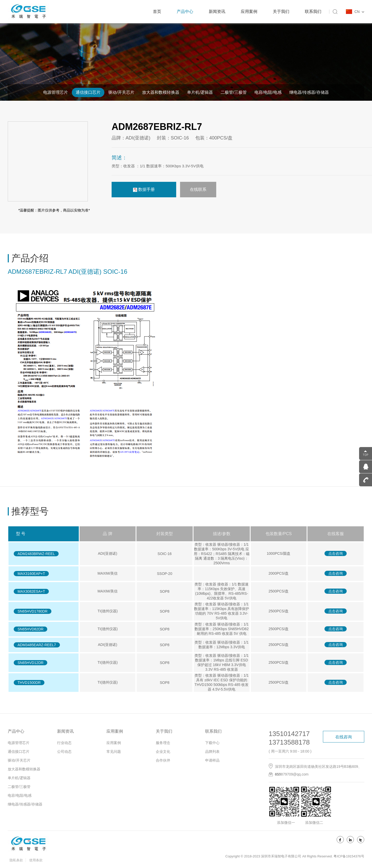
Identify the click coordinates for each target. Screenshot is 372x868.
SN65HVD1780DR (33, 611)
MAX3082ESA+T (31, 591)
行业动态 (64, 743)
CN (359, 12)
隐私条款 (16, 860)
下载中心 (212, 743)
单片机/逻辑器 (200, 92)
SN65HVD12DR (30, 663)
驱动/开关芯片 (121, 92)
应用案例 (249, 11)
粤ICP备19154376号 (349, 856)
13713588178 (289, 742)
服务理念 (163, 743)
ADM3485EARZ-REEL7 (37, 645)
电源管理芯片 (56, 92)
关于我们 (281, 11)
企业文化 (163, 752)
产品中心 (185, 11)
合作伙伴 (163, 760)
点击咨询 (336, 553)
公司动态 (64, 752)
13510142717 (289, 734)
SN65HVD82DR (30, 629)
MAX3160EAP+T (31, 574)
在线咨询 (344, 737)
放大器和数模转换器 (161, 92)
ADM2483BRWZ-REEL (36, 554)
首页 (157, 11)
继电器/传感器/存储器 (309, 92)
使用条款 (36, 860)
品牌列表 (212, 752)
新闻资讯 (217, 11)
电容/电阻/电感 (268, 92)
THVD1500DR (29, 683)
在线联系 (198, 189)
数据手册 (144, 190)
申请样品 (212, 760)
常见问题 (114, 752)
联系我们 (313, 11)
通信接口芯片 (88, 92)
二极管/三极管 (234, 92)
